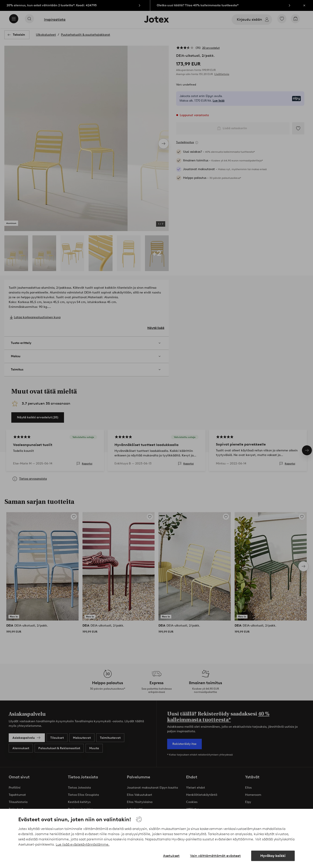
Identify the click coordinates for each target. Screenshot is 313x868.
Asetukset (171, 856)
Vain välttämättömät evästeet (215, 856)
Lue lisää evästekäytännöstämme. (83, 844)
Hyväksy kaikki (273, 856)
